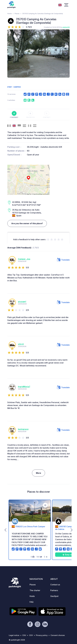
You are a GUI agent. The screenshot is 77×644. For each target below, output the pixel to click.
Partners (54, 590)
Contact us (55, 585)
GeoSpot (54, 596)
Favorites (30, 115)
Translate (63, 260)
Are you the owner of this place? (27, 223)
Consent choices (58, 635)
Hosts (32, 596)
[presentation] (11, 54)
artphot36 (66, 27)
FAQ (31, 602)
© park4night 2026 (17, 640)
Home (10, 14)
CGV (31, 635)
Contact (47, 115)
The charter (35, 590)
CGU (24, 635)
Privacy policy (42, 635)
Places (17, 14)
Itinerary (14, 115)
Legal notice (14, 635)
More (38, 473)
